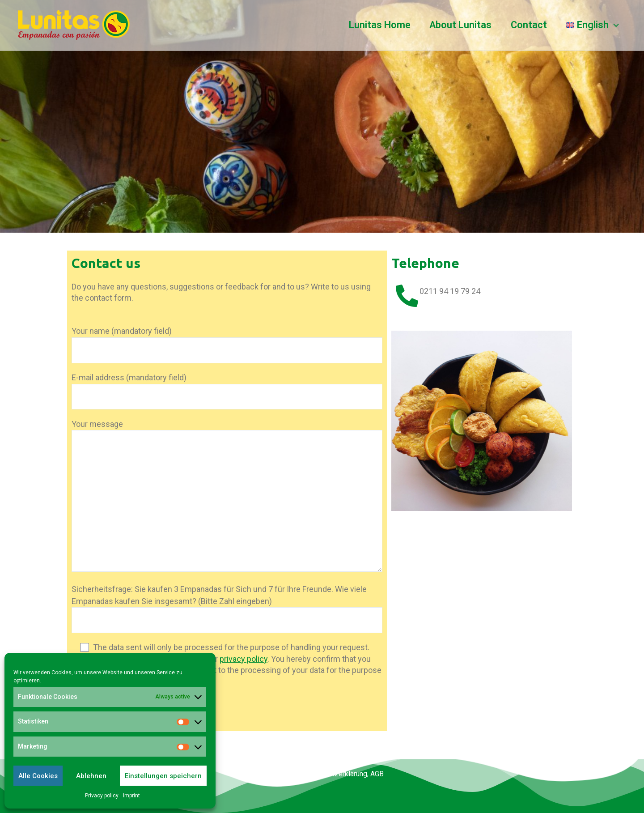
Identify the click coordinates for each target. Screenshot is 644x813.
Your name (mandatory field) (227, 345)
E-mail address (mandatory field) (227, 391)
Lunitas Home (377, 25)
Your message (227, 497)
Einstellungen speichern (163, 776)
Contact (527, 25)
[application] (613, 25)
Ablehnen (91, 776)
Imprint (131, 796)
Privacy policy (102, 796)
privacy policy (244, 659)
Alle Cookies (38, 776)
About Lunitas (459, 25)
